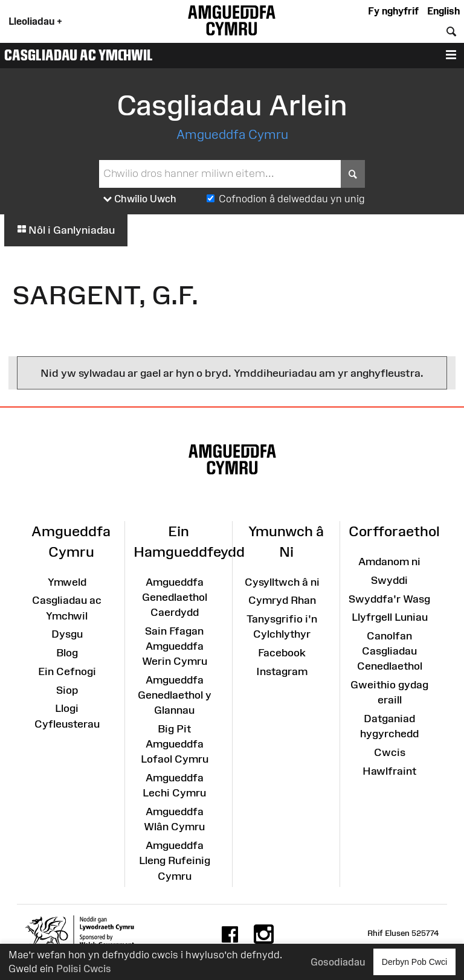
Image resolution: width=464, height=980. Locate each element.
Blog (67, 653)
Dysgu (67, 634)
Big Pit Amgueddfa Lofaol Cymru (175, 744)
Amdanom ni (389, 562)
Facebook (282, 653)
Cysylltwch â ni (282, 582)
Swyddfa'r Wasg (389, 599)
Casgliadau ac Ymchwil (79, 55)
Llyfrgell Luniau (390, 617)
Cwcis (390, 752)
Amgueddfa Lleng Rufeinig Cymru (175, 860)
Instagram (282, 671)
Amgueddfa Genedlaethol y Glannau (175, 695)
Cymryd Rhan (282, 600)
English (443, 11)
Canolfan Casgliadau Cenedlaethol (390, 651)
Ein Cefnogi (67, 671)
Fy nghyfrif (393, 11)
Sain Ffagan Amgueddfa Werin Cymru (175, 646)
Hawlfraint (389, 771)
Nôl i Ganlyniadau (66, 230)
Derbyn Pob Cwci (414, 962)
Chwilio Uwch (140, 199)
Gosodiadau (338, 962)
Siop (67, 690)
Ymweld (67, 582)
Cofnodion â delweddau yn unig (292, 199)
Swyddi (389, 580)
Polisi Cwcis (84, 969)
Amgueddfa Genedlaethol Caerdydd (175, 597)
